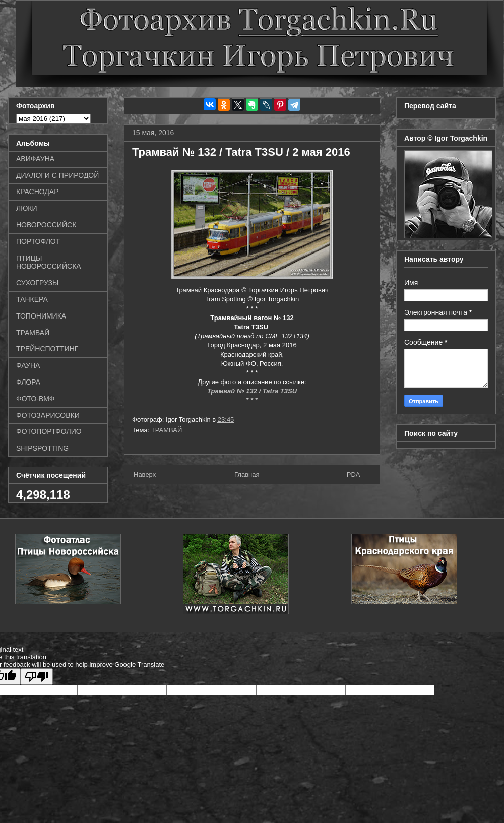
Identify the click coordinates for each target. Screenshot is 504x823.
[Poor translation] (37, 677)
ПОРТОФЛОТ (38, 241)
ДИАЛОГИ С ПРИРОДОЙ (57, 175)
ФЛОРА (28, 382)
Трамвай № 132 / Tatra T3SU (252, 391)
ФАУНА (28, 365)
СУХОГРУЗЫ (37, 283)
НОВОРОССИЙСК (46, 225)
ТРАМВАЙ (167, 430)
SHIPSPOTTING (42, 448)
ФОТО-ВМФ (36, 399)
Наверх (145, 474)
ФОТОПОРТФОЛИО (49, 431)
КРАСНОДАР (38, 192)
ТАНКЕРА (32, 299)
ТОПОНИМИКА (41, 316)
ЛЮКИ (27, 208)
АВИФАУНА (35, 159)
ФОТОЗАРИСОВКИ (48, 415)
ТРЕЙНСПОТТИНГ (47, 349)
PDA (354, 474)
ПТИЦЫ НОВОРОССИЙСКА (49, 262)
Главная (247, 474)
